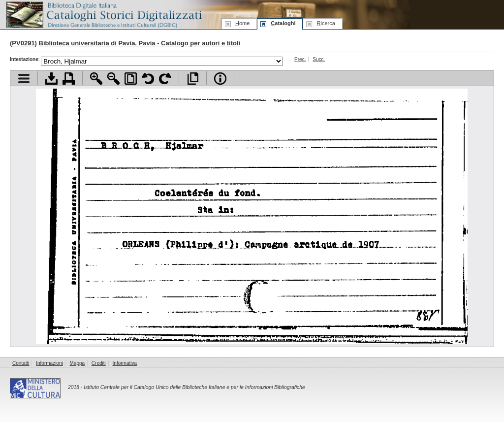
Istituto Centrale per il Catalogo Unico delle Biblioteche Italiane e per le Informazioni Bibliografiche (194, 387)
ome (242, 23)
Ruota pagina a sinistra (148, 79)
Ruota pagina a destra (165, 79)
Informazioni (49, 363)
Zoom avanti (96, 79)
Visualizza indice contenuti (24, 79)
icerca (326, 23)
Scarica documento (51, 79)
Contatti (21, 363)
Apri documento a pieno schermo (193, 79)
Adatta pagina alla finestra (131, 79)
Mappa (78, 363)
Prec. (300, 59)
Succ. (319, 59)
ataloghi (283, 23)
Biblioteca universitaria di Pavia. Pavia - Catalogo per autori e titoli (140, 43)
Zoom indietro (113, 79)
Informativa (125, 363)
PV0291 (23, 43)
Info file (220, 79)
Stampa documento (69, 79)
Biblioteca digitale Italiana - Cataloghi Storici (103, 14)
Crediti (99, 363)
